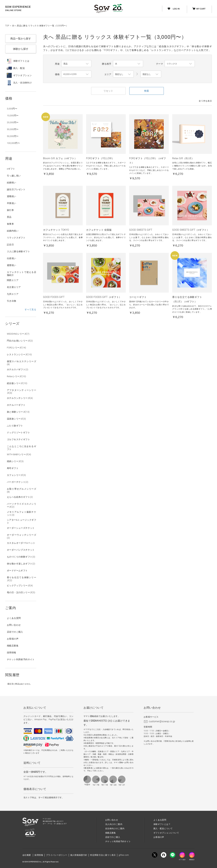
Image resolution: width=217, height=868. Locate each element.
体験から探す (21, 49)
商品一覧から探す (21, 39)
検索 (147, 91)
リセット (108, 91)
